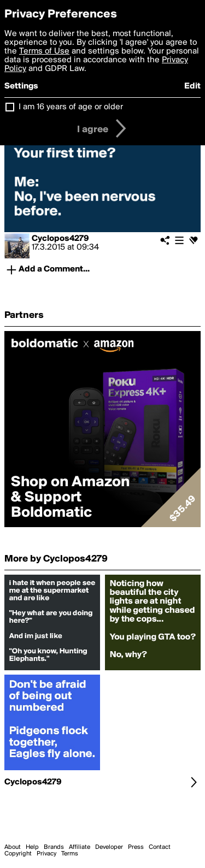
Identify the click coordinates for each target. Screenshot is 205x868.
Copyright (18, 854)
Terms (70, 854)
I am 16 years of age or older (71, 107)
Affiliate (80, 847)
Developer (109, 847)
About (13, 847)
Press (136, 847)
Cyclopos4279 (60, 239)
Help (32, 847)
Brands (54, 847)
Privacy (46, 854)
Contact (160, 847)
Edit (192, 86)
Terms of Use (44, 51)
